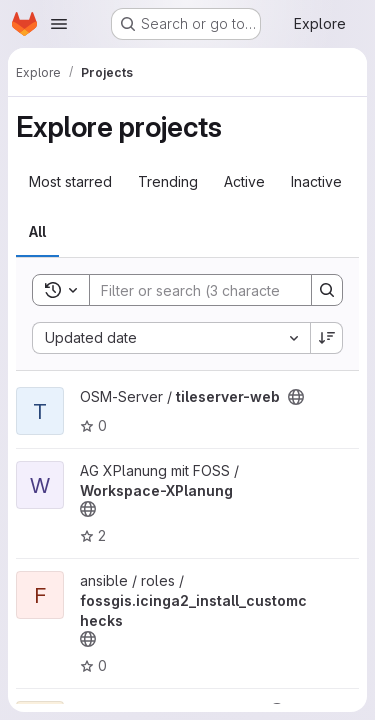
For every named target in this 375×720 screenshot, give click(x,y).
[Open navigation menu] (59, 24)
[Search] (221, 290)
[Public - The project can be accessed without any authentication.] (296, 397)
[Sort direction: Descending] (327, 338)
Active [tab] (244, 181)
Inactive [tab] (316, 181)
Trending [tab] (168, 181)
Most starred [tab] (70, 181)
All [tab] (37, 231)
